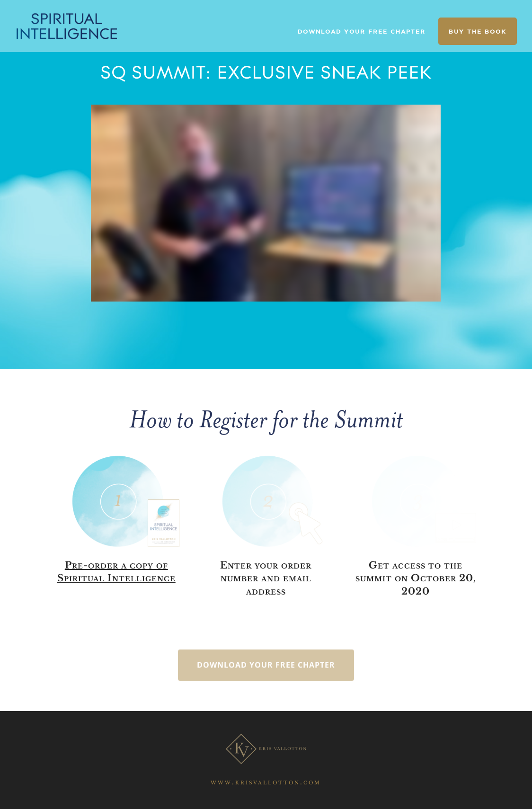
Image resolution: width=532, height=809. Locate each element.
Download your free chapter (266, 675)
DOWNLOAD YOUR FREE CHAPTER (362, 31)
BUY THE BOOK (478, 31)
